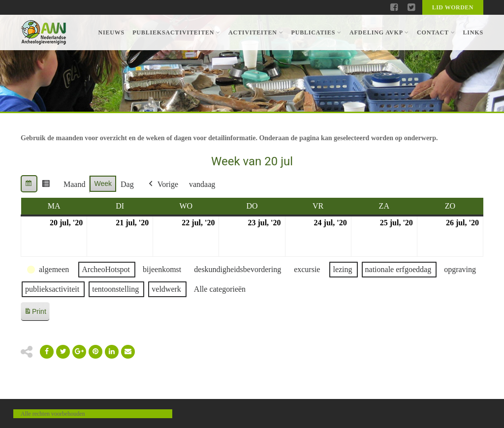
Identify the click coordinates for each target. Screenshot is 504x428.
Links (473, 32)
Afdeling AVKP (379, 32)
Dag (127, 184)
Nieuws (111, 32)
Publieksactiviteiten (176, 32)
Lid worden (453, 7)
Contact (436, 32)
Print (35, 313)
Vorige (162, 184)
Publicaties (316, 32)
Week (103, 183)
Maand (74, 184)
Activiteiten (256, 32)
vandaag (202, 184)
